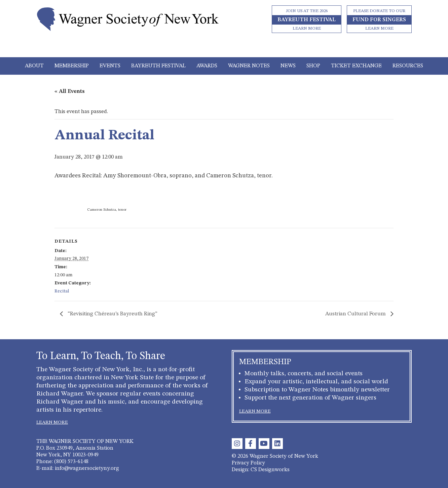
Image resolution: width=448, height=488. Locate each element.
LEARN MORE (52, 422)
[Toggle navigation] (224, 48)
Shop (313, 66)
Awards (207, 66)
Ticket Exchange (356, 66)
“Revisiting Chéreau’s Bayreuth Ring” (113, 314)
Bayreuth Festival (158, 66)
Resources (408, 66)
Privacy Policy (248, 463)
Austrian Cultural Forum (356, 314)
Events (110, 66)
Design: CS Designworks (261, 470)
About (34, 66)
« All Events (70, 92)
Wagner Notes (249, 66)
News (288, 66)
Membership (72, 66)
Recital (62, 291)
